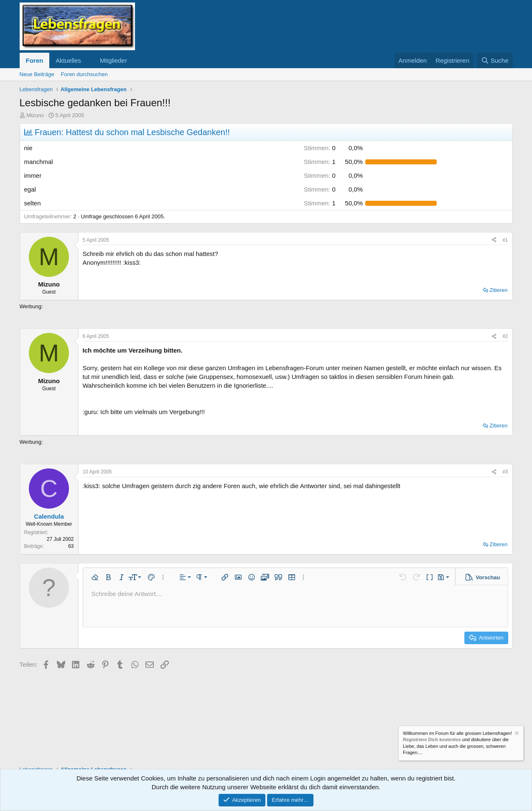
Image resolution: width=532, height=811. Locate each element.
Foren (35, 60)
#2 (505, 336)
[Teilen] (494, 240)
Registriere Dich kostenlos (432, 740)
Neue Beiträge (37, 74)
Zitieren (498, 290)
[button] (88, 60)
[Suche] (495, 60)
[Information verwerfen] (516, 734)
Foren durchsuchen (84, 74)
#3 (505, 472)
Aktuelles (68, 60)
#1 (505, 240)
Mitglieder (113, 60)
